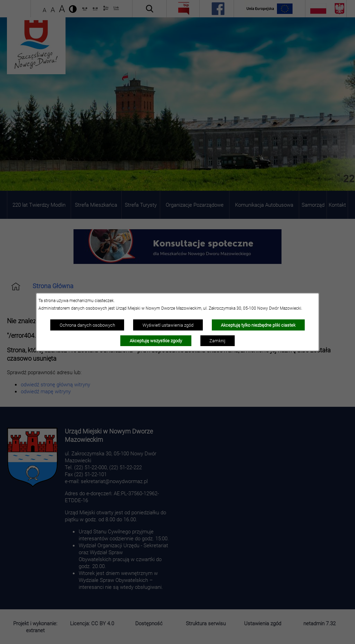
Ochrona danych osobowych (87, 325)
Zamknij (217, 341)
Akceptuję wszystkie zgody (156, 341)
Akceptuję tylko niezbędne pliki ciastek (258, 325)
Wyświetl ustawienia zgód (168, 325)
